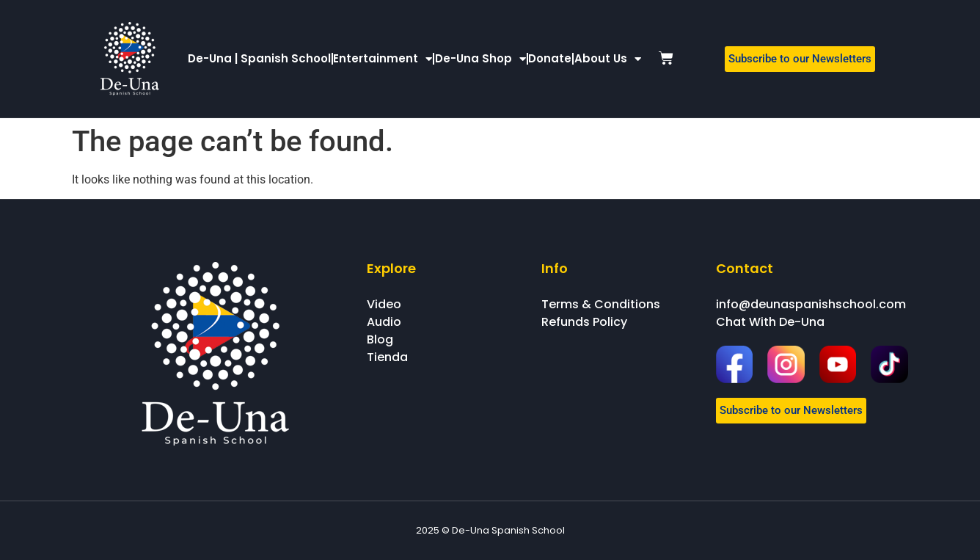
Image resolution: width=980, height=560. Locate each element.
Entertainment (383, 59)
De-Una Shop (480, 59)
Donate (550, 58)
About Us (608, 59)
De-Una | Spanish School (259, 58)
